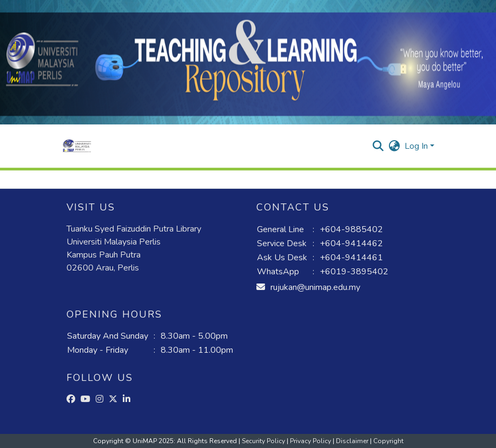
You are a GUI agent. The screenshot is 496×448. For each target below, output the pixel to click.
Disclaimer (353, 441)
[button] (77, 146)
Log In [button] (417, 146)
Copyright (388, 441)
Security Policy (264, 441)
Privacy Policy (311, 441)
